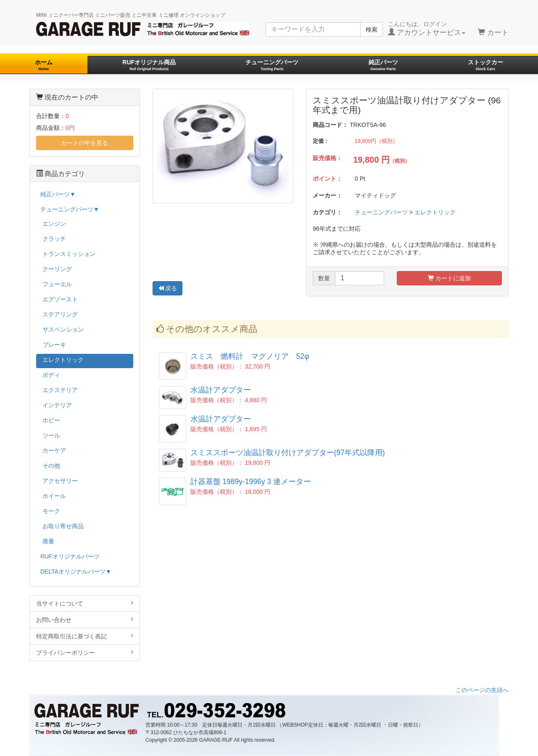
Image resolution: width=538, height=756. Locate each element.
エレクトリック (435, 212)
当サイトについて (85, 603)
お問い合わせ (85, 620)
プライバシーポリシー (85, 652)
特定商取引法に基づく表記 (85, 636)
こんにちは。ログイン (427, 29)
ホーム (44, 65)
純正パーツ (383, 65)
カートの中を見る (84, 143)
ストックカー (485, 65)
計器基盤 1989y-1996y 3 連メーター (251, 482)
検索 (372, 29)
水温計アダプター (221, 390)
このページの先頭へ (482, 690)
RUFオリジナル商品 (149, 65)
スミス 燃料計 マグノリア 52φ (250, 356)
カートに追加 (449, 278)
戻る (168, 288)
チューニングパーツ (272, 65)
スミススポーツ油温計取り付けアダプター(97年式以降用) (288, 453)
